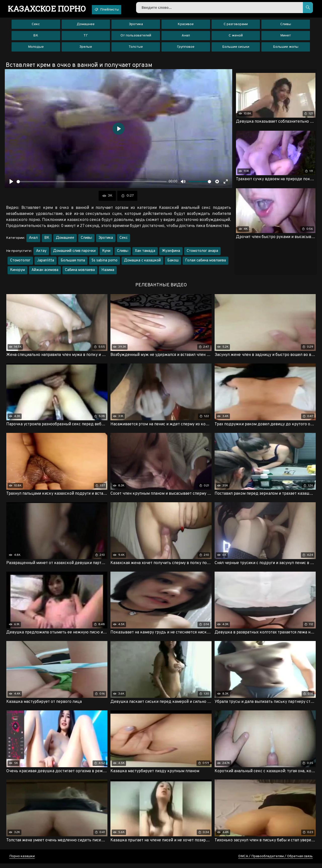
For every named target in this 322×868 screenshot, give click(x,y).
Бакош (173, 263)
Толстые (136, 49)
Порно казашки (22, 861)
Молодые (36, 49)
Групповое (186, 49)
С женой (236, 38)
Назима (108, 272)
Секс (36, 26)
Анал (186, 38)
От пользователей (136, 38)
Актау (41, 253)
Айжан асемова (45, 272)
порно (50, 9)
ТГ (86, 38)
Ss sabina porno (105, 263)
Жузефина (171, 253)
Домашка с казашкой (142, 263)
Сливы (286, 26)
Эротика (136, 26)
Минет (286, 38)
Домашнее (86, 26)
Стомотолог (20, 263)
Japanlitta (46, 263)
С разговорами (236, 26)
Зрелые (86, 49)
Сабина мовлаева (80, 272)
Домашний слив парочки (74, 253)
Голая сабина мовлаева (206, 263)
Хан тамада (145, 253)
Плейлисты (115, 10)
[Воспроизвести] (11, 184)
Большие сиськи (236, 49)
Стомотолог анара (202, 253)
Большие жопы (286, 49)
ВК (36, 38)
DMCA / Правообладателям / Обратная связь (275, 861)
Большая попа (73, 263)
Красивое (186, 26)
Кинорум (17, 272)
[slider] (92, 184)
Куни (106, 253)
